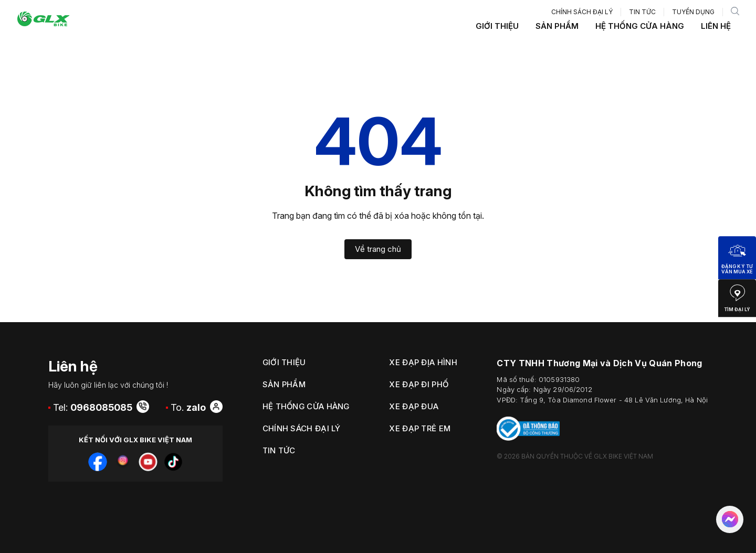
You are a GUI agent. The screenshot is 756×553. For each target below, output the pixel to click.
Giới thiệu (497, 26)
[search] (735, 12)
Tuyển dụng (693, 12)
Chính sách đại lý (582, 12)
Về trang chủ (378, 249)
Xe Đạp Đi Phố (419, 384)
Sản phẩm (557, 26)
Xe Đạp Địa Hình (423, 362)
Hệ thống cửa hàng (640, 26)
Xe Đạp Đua (414, 406)
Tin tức (642, 12)
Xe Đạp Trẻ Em (420, 428)
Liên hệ (716, 26)
